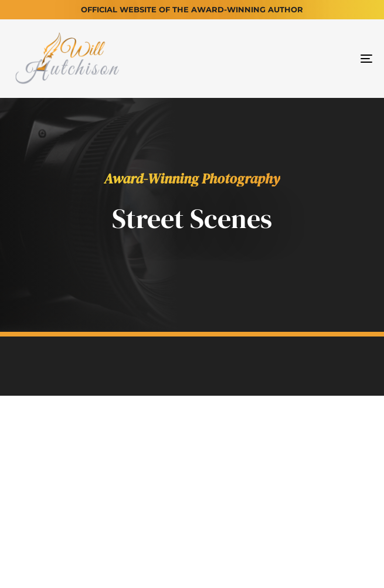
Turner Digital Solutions (245, 562)
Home (42, 459)
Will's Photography (244, 459)
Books (159, 459)
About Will (99, 459)
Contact (334, 459)
